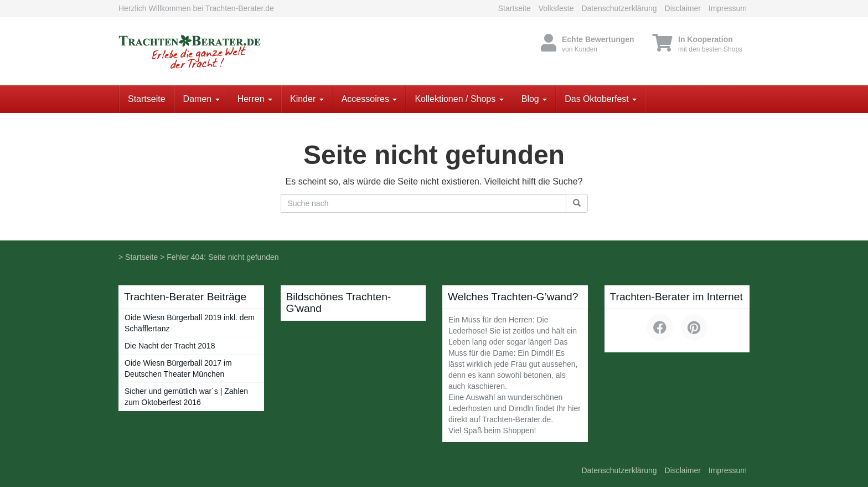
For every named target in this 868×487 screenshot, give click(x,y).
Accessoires (370, 99)
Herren (255, 99)
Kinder (307, 99)
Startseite (515, 8)
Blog (534, 99)
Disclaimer (683, 8)
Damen (201, 99)
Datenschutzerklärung (619, 8)
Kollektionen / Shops (459, 99)
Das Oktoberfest (601, 99)
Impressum (728, 8)
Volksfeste (556, 8)
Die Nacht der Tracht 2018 (170, 346)
